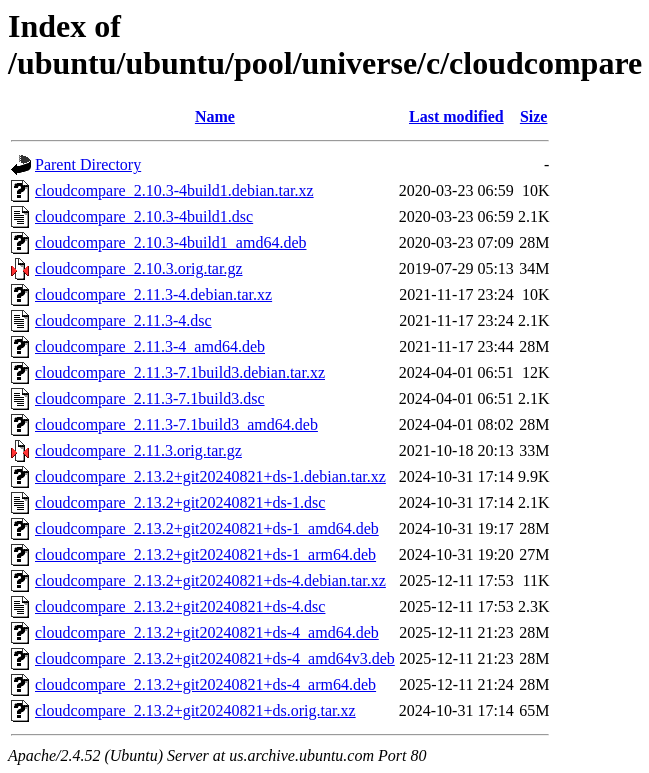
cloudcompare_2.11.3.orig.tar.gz (138, 450)
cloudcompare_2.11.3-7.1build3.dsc (150, 398)
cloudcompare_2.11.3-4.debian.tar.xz (153, 294)
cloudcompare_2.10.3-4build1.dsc (144, 216)
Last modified (456, 116)
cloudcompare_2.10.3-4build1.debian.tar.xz (174, 190)
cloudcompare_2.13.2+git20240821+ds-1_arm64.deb (205, 554)
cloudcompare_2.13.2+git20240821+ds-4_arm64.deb (205, 684)
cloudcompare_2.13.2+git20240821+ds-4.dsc (180, 606)
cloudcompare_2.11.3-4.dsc (123, 320)
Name (215, 116)
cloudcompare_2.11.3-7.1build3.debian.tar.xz (180, 372)
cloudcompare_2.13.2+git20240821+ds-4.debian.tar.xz (210, 580)
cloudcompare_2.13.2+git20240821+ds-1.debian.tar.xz (210, 476)
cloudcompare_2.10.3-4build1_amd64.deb (171, 242)
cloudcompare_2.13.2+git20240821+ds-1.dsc (180, 502)
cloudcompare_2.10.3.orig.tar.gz (139, 268)
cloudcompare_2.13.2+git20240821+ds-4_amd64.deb (207, 632)
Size (534, 116)
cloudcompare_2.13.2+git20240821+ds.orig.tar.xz (195, 710)
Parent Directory (88, 164)
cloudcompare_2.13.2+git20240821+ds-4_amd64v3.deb (215, 658)
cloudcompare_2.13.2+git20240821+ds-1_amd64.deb (207, 528)
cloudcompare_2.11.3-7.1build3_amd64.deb (176, 424)
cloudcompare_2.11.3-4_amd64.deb (150, 346)
